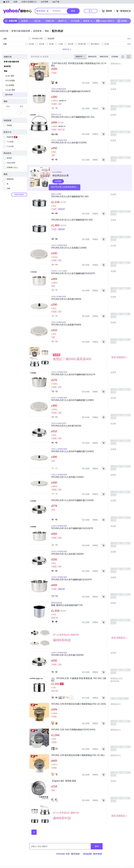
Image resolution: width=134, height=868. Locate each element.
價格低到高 (92, 57)
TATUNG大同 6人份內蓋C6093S (66, 299)
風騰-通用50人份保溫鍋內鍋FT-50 (67, 605)
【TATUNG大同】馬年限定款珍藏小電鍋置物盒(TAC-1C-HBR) (79, 65)
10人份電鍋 (10, 85)
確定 (21, 113)
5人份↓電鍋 (10, 76)
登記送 (37, 21)
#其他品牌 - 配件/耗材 (92, 854)
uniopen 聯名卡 (105, 21)
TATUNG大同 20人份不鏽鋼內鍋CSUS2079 (71, 580)
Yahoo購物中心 (17, 11)
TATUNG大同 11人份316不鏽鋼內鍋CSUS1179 (73, 374)
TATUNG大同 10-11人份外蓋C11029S (69, 143)
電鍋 (5, 71)
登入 (91, 11)
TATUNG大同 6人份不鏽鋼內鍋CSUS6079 (71, 91)
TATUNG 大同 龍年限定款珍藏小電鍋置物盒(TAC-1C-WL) (78, 755)
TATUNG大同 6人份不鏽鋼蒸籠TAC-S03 (70, 196)
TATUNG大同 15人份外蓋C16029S (67, 554)
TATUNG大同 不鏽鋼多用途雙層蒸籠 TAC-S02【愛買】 (79, 679)
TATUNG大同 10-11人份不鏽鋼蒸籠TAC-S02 (72, 220)
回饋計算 (50, 21)
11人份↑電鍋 (10, 90)
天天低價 (75, 21)
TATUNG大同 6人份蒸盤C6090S (66, 325)
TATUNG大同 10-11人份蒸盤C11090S (69, 248)
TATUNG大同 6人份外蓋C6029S (66, 426)
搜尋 (97, 846)
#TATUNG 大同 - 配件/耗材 (68, 854)
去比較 (58, 181)
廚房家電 (7, 66)
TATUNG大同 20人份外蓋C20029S (67, 655)
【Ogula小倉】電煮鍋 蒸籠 (64, 781)
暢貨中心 (63, 21)
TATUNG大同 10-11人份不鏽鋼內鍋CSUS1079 (73, 273)
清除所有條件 (19, 195)
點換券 (25, 21)
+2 (71, 698)
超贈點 (122, 21)
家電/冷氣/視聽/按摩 (11, 62)
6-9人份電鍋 (10, 80)
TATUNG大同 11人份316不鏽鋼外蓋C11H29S (72, 500)
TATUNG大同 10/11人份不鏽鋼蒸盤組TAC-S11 (73, 117)
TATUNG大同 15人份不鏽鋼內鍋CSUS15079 (72, 528)
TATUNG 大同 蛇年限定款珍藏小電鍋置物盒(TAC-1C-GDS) (79, 704)
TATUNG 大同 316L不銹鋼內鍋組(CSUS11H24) (73, 730)
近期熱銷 (115, 57)
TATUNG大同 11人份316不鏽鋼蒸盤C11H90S (72, 400)
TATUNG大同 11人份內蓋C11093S (67, 477)
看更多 (88, 21)
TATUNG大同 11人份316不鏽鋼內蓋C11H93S (72, 451)
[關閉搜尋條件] (48, 11)
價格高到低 (104, 57)
